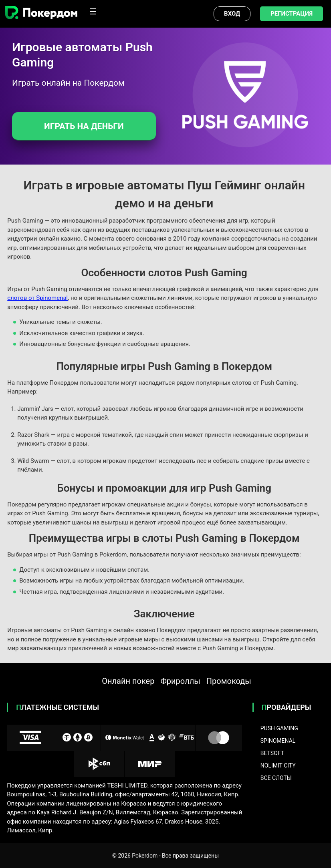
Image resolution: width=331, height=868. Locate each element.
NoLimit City (278, 766)
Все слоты (276, 778)
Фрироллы (180, 681)
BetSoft (272, 753)
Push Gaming (279, 728)
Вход (232, 14)
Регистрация (292, 14)
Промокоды (229, 681)
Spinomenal (278, 741)
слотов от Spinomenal (37, 298)
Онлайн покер (128, 681)
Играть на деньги (84, 126)
